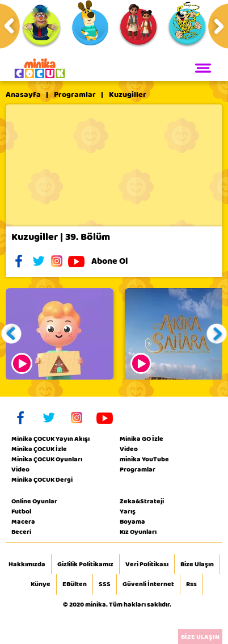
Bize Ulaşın (197, 565)
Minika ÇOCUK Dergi (42, 479)
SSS (105, 584)
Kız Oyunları (138, 532)
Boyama (132, 521)
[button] (12, 334)
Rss (191, 584)
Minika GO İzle (142, 439)
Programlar (75, 95)
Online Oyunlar (34, 501)
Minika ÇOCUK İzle (39, 449)
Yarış (128, 511)
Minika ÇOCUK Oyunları (47, 459)
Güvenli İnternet (148, 584)
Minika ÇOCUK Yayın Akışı (50, 439)
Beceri (21, 532)
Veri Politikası (147, 565)
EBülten (75, 584)
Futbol (21, 511)
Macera (23, 521)
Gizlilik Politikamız (85, 565)
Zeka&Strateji (142, 501)
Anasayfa (23, 95)
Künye (41, 584)
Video (20, 469)
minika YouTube (144, 459)
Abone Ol (118, 261)
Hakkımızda (27, 565)
